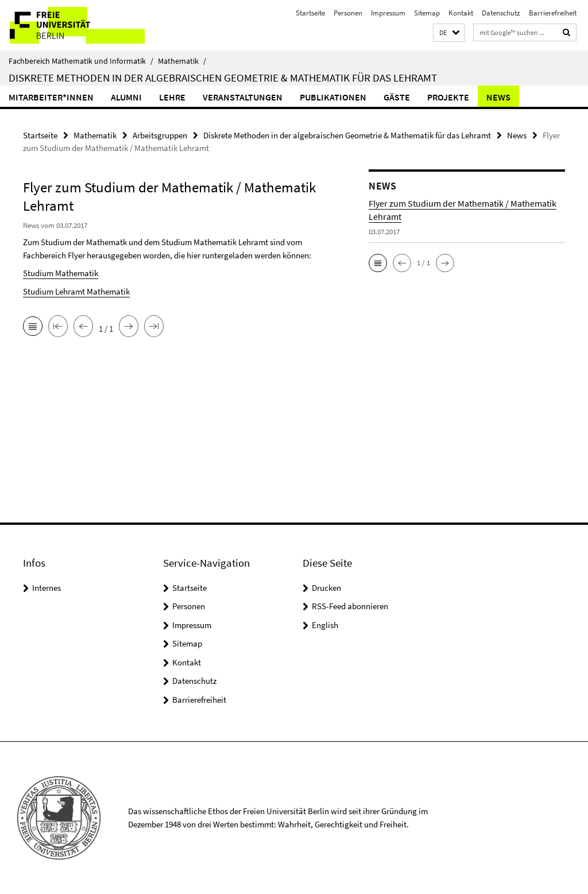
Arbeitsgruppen (160, 135)
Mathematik (182, 61)
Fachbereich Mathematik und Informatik (81, 61)
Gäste (397, 97)
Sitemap (427, 13)
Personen (348, 13)
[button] (449, 33)
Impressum (388, 13)
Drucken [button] (326, 588)
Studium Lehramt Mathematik (76, 291)
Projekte (448, 97)
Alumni (126, 97)
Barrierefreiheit (553, 13)
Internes (47, 588)
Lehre (172, 97)
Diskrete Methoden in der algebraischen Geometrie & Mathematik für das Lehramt (223, 78)
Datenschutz (501, 13)
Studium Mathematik (61, 273)
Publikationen (333, 97)
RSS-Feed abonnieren (350, 606)
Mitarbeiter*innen (51, 97)
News (498, 97)
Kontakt (461, 13)
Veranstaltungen (243, 97)
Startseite (310, 13)
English (325, 625)
